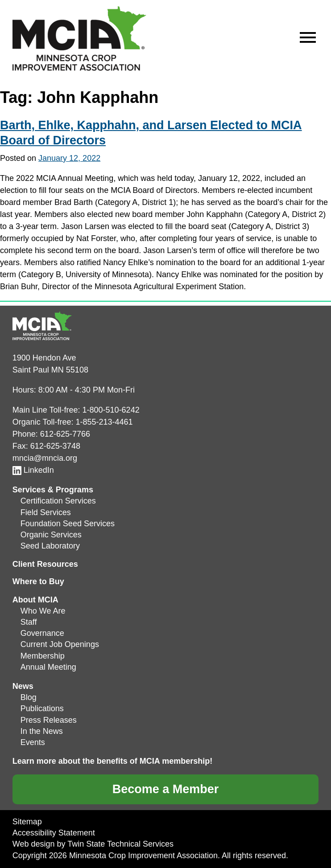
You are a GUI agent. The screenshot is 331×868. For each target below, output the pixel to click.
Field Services (46, 512)
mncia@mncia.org (45, 458)
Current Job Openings (60, 644)
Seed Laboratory (50, 546)
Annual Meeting (48, 667)
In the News (42, 731)
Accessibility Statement (54, 833)
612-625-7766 (65, 434)
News (23, 686)
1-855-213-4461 (104, 422)
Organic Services (51, 535)
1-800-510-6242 (111, 410)
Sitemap (27, 822)
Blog (29, 697)
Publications (42, 708)
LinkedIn (33, 470)
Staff (29, 622)
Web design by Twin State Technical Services (93, 844)
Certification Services (58, 501)
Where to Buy (38, 581)
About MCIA (35, 600)
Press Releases (49, 720)
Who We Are (43, 611)
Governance (42, 633)
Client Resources (45, 564)
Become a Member (166, 789)
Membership (43, 656)
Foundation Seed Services (68, 524)
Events (33, 742)
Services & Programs (53, 490)
